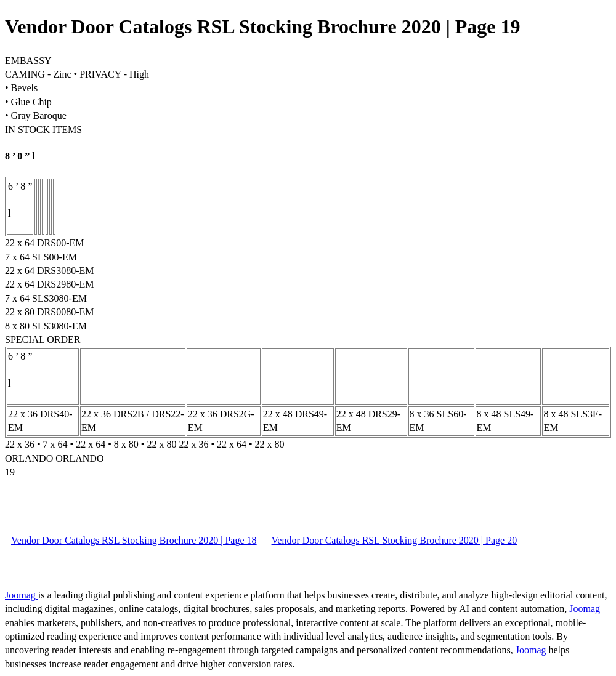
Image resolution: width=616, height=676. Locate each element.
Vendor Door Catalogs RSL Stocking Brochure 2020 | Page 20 (395, 540)
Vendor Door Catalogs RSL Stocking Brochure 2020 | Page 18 (134, 540)
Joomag (22, 595)
